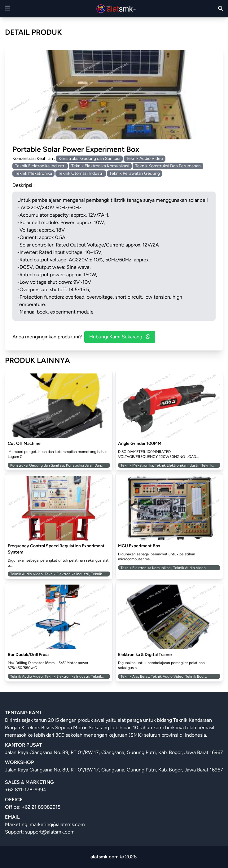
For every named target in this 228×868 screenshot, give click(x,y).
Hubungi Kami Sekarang (120, 337)
